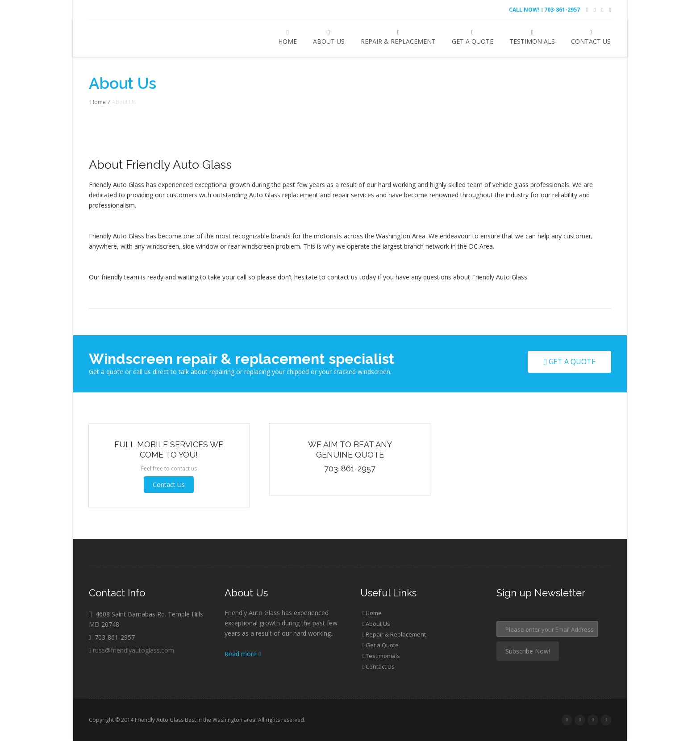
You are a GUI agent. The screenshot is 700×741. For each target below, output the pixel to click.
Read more (243, 654)
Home (287, 37)
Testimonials (532, 37)
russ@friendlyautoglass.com (131, 650)
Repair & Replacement (398, 37)
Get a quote (569, 362)
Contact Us (591, 37)
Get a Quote (473, 37)
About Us (329, 37)
